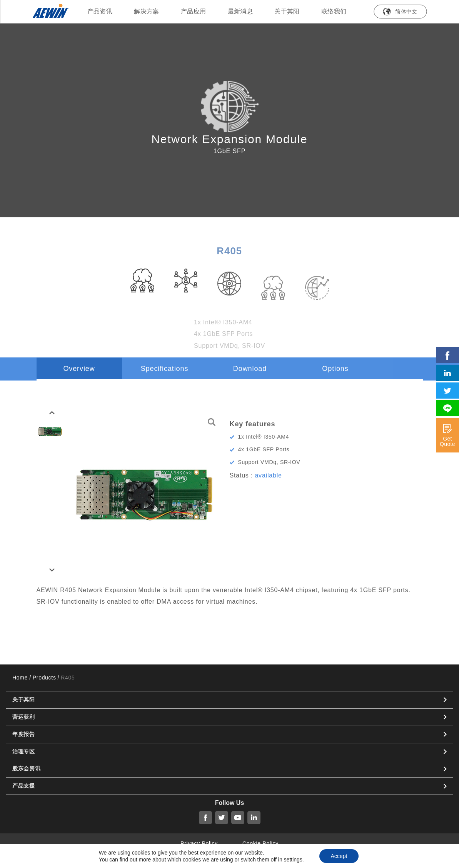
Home (20, 678)
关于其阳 (287, 11)
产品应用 (194, 11)
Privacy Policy (199, 843)
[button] (52, 413)
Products (44, 678)
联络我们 (334, 11)
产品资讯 (100, 11)
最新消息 (240, 11)
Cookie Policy (260, 843)
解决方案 (147, 11)
